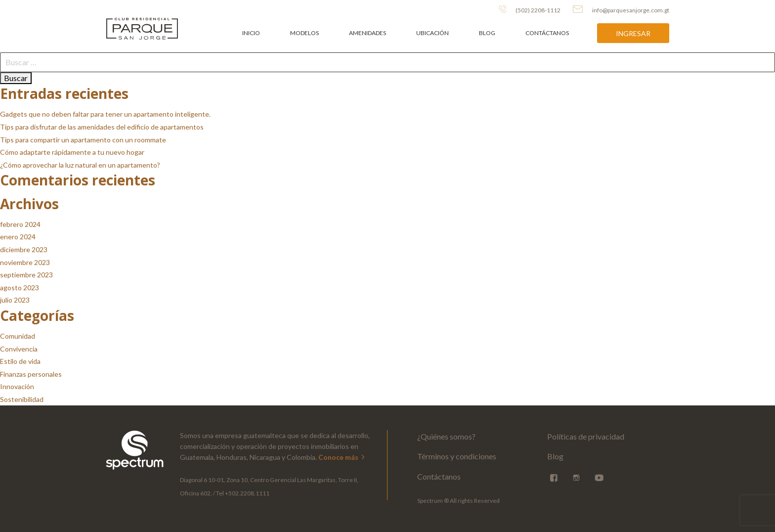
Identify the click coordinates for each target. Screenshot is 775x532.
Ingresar (633, 33)
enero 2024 (18, 237)
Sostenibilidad (22, 399)
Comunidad (18, 336)
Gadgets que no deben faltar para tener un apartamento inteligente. (105, 114)
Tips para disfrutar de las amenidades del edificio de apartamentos (102, 127)
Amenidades (367, 33)
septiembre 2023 (26, 275)
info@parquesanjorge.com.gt (621, 9)
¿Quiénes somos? (446, 436)
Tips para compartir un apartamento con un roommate (83, 140)
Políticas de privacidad (586, 436)
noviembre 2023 (25, 262)
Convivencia (19, 349)
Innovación (17, 386)
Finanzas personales (31, 374)
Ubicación (432, 33)
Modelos (304, 33)
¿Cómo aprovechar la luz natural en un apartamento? (80, 165)
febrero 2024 (20, 224)
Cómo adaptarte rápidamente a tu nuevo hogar (72, 152)
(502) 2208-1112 (530, 9)
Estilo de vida (20, 361)
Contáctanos (547, 33)
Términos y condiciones (457, 456)
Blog (487, 33)
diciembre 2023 (24, 249)
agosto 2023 (20, 288)
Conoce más (342, 457)
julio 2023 (15, 300)
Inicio (251, 33)
